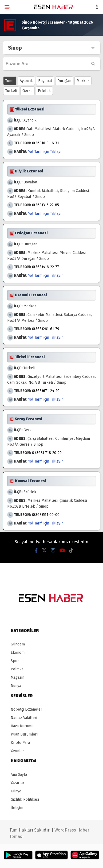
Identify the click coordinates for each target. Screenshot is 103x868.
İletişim (17, 808)
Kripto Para (20, 743)
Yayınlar (17, 751)
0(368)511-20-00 (46, 515)
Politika (17, 669)
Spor (15, 661)
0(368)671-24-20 (46, 391)
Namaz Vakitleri (24, 718)
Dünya (16, 686)
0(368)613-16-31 (45, 143)
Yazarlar (17, 783)
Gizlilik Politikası (25, 799)
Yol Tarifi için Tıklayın (46, 152)
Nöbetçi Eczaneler (26, 709)
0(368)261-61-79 (46, 329)
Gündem (18, 644)
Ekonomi (18, 653)
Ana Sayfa (19, 775)
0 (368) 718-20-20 (47, 453)
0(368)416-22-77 (45, 267)
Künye (16, 791)
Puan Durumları (24, 734)
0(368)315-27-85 (45, 205)
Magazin (17, 677)
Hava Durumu (22, 726)
